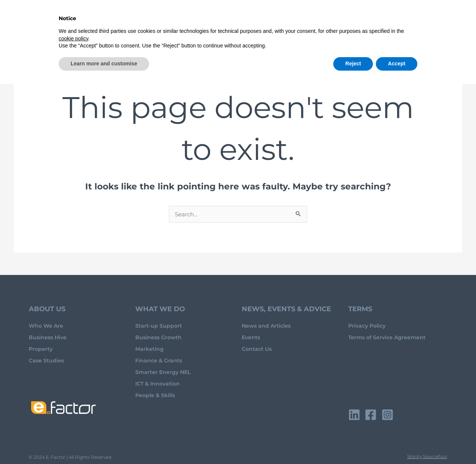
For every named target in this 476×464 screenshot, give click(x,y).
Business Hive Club (269, 17)
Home (148, 17)
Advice (214, 17)
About (177, 17)
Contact (437, 17)
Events (369, 17)
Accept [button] (397, 443)
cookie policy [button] (73, 418)
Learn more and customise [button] (104, 443)
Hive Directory (327, 17)
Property (402, 17)
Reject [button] (353, 443)
